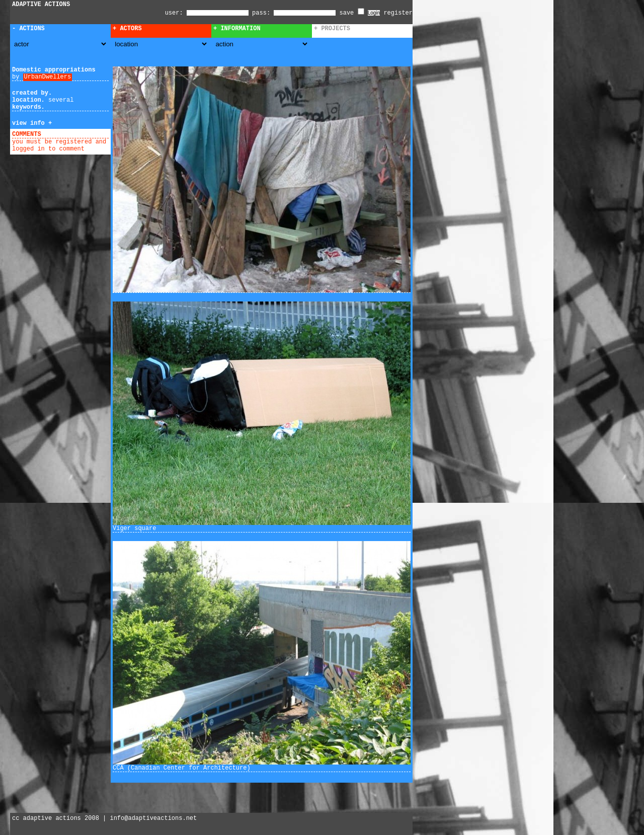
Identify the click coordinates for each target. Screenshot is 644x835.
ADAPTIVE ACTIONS (41, 5)
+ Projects (332, 29)
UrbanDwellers (48, 77)
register (398, 13)
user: (176, 13)
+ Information (237, 29)
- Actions (28, 29)
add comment (65, 134)
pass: (261, 13)
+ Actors (127, 29)
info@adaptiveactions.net (153, 818)
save (352, 13)
